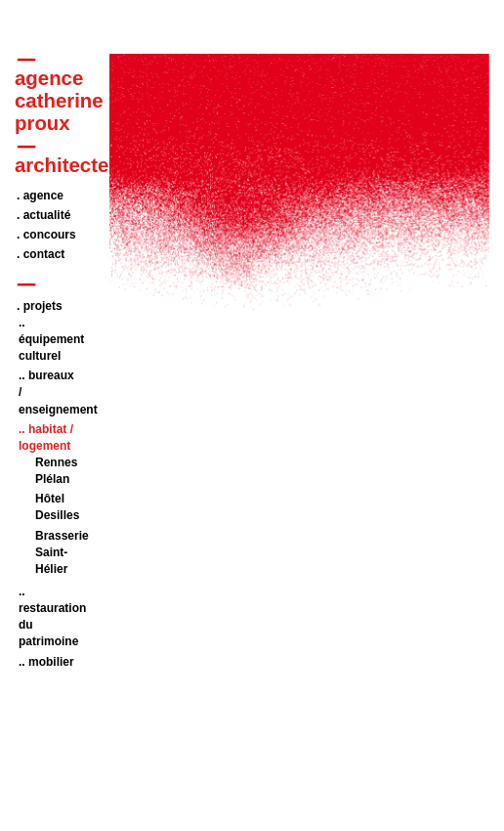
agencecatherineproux (59, 101)
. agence (40, 196)
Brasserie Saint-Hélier (62, 552)
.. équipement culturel (51, 339)
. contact (41, 254)
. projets (40, 306)
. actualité (43, 215)
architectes (67, 165)
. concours (46, 235)
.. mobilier (46, 662)
